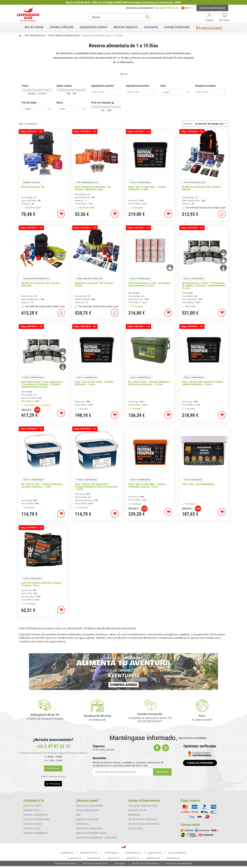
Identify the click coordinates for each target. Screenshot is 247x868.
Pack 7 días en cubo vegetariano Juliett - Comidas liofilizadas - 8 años (203, 383)
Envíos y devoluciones (87, 810)
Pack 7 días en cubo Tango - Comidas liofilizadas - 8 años (94, 383)
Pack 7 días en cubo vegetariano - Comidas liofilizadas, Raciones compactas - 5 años (96, 487)
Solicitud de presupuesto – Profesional (96, 837)
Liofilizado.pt (173, 858)
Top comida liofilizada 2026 (143, 806)
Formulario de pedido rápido (91, 833)
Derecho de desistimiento (145, 863)
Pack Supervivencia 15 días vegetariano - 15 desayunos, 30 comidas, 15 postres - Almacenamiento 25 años (42, 384)
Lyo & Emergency (177, 853)
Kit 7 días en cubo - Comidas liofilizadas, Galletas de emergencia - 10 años (149, 383)
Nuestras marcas (137, 810)
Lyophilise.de (155, 853)
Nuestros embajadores (36, 833)
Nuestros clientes (33, 824)
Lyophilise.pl (94, 858)
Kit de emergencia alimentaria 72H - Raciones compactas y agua (93, 188)
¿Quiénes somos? (33, 806)
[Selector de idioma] (186, 8)
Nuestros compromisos (36, 815)
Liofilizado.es (112, 853)
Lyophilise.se (133, 858)
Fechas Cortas (136, 828)
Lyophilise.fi (113, 858)
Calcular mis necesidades (89, 806)
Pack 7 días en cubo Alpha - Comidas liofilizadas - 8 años (147, 188)
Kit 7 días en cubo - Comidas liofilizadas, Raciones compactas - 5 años (42, 485)
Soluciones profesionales (37, 819)
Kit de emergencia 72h (33, 187)
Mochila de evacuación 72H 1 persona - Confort (95, 284)
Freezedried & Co (89, 853)
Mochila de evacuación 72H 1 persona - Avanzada (41, 284)
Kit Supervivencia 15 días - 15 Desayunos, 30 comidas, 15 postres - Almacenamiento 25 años (204, 286)
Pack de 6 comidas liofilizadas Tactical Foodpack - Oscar (41, 584)
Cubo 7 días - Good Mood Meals (198, 484)
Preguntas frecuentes (87, 819)
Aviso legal (120, 863)
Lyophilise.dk (153, 858)
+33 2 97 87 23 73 (53, 746)
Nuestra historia (32, 810)
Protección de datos (65, 863)
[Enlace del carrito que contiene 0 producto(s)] (224, 17)
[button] (53, 768)
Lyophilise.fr (67, 853)
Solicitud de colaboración (89, 828)
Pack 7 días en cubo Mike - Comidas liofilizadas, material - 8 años (147, 485)
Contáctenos (82, 824)
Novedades (134, 815)
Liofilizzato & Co (133, 853)
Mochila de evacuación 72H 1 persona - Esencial (202, 188)
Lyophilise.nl (74, 858)
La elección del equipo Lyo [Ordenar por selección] (211, 124)
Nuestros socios (32, 828)
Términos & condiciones (95, 863)
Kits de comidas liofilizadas (142, 819)
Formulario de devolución (179, 863)
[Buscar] (120, 17)
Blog (78, 815)
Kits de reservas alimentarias (144, 824)
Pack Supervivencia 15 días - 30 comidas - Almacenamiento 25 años (150, 284)
